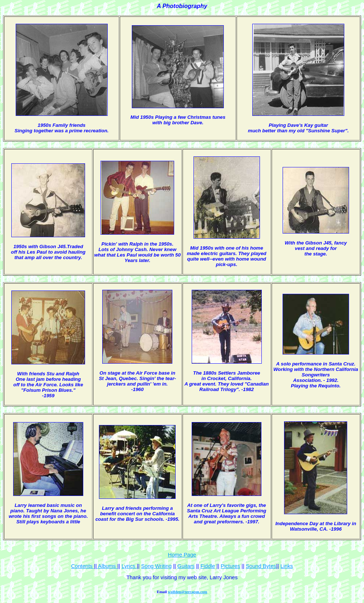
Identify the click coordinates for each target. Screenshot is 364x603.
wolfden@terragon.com (188, 592)
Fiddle (208, 566)
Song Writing (156, 566)
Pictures (231, 566)
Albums (107, 566)
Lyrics (129, 566)
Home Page (182, 555)
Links (287, 566)
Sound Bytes (261, 566)
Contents (83, 566)
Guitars (186, 566)
